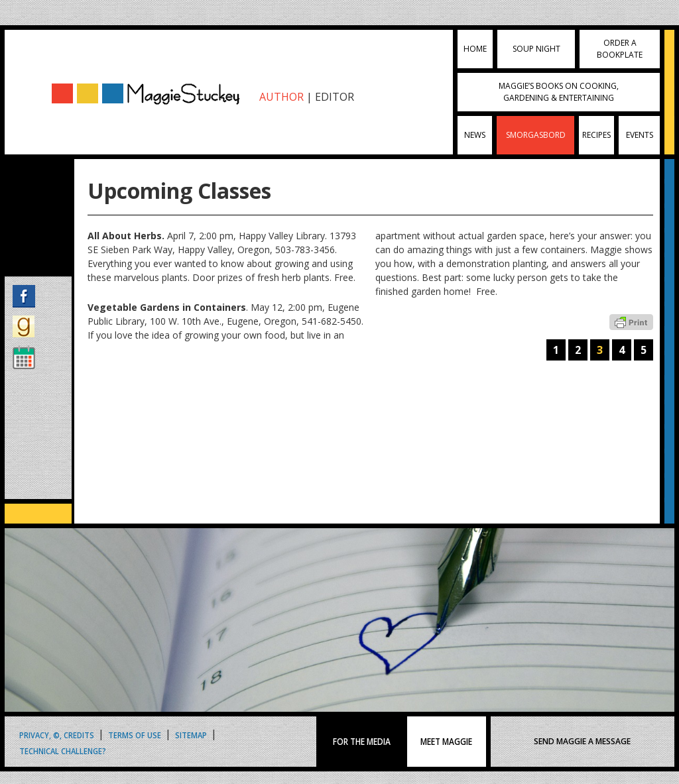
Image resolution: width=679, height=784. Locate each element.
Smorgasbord (536, 135)
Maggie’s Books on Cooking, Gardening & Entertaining (559, 92)
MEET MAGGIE (446, 742)
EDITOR (335, 97)
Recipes (596, 135)
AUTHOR (281, 97)
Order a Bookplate (620, 49)
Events (640, 135)
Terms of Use (135, 735)
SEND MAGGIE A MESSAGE (582, 741)
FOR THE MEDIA (362, 742)
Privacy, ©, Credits (57, 735)
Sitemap (191, 735)
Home (475, 49)
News (475, 135)
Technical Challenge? (63, 751)
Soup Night (536, 49)
